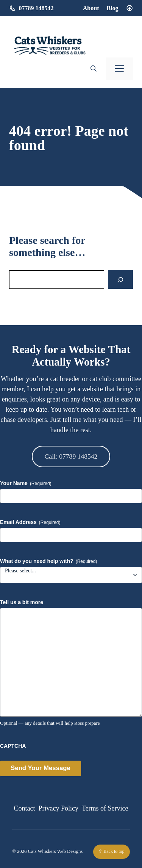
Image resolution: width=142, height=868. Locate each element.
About (91, 8)
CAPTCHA (13, 746)
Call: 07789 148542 (71, 456)
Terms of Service (105, 808)
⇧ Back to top (111, 851)
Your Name (26, 484)
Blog (112, 8)
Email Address (30, 522)
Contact (24, 808)
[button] (94, 69)
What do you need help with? (48, 561)
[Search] (120, 280)
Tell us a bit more (22, 602)
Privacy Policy (58, 808)
